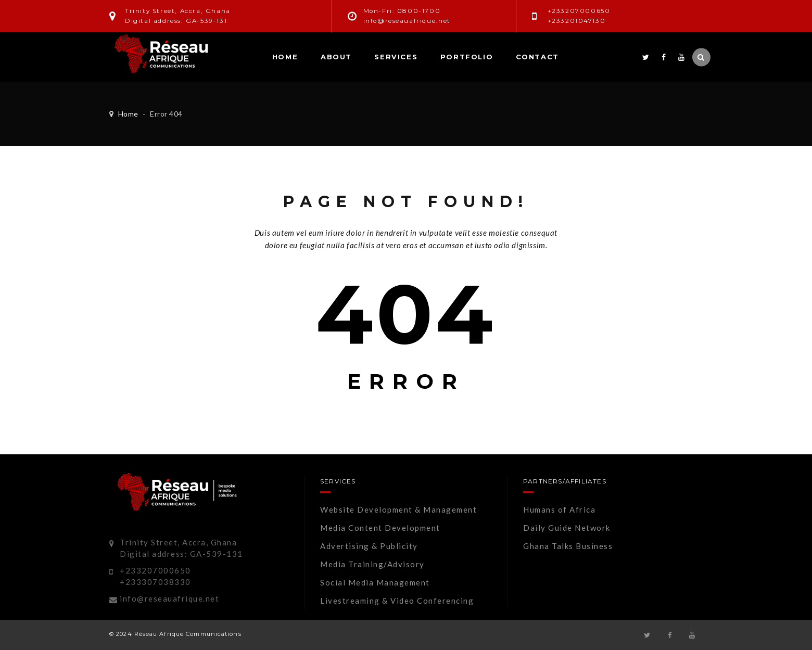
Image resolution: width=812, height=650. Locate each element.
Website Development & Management (398, 509)
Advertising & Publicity (369, 546)
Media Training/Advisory (372, 564)
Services (396, 57)
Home (285, 57)
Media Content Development (380, 528)
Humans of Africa (559, 509)
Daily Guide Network (567, 528)
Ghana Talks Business (568, 546)
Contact (537, 57)
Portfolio (467, 57)
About (336, 57)
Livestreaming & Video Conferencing (397, 601)
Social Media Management (375, 582)
